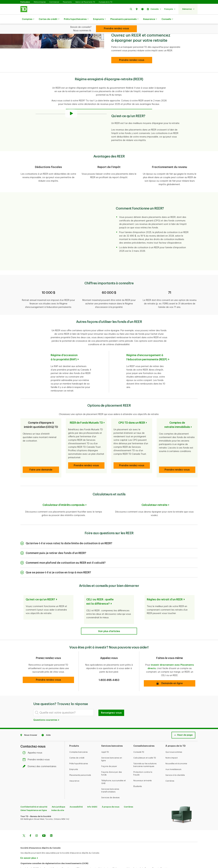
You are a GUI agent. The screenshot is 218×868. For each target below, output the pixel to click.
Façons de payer (109, 754)
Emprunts (99, 19)
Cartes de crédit (49, 19)
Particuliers (25, 2)
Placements (67, 2)
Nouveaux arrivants (143, 769)
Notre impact (172, 746)
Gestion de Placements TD (85, 2)
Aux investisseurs (173, 757)
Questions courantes (46, 708)
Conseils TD (139, 740)
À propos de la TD (105, 2)
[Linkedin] (51, 824)
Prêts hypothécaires (76, 19)
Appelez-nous (33, 741)
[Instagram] (37, 824)
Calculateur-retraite (154, 493)
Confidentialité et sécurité (34, 795)
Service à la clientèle (175, 763)
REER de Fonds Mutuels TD (86, 415)
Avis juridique (58, 795)
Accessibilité (76, 795)
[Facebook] (30, 824)
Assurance (150, 19)
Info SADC (92, 795)
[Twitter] (24, 824)
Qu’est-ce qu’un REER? (40, 588)
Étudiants (138, 774)
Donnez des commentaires (40, 755)
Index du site (58, 798)
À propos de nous (111, 795)
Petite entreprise (40, 2)
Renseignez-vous (111, 701)
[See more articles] (109, 619)
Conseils (167, 19)
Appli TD (105, 740)
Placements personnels (124, 19)
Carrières (170, 769)
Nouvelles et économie (176, 752)
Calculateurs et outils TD (145, 746)
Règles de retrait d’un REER (165, 588)
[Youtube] (44, 824)
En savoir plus (28, 846)
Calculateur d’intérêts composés (64, 493)
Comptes (28, 19)
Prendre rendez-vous (37, 748)
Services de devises (110, 786)
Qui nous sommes (174, 740)
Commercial (54, 2)
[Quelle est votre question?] (64, 701)
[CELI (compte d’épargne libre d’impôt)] (116, 29)
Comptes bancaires (78, 740)
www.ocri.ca (27, 862)
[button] (131, 9)
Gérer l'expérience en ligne (34, 798)
